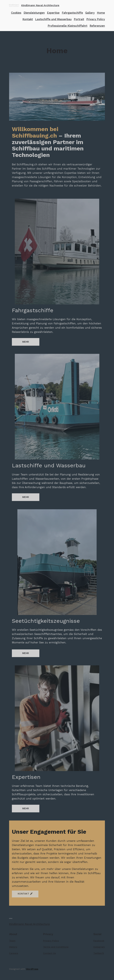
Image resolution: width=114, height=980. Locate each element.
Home (101, 13)
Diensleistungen (34, 13)
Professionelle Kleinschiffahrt (67, 26)
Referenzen (97, 26)
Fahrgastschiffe (72, 13)
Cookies (16, 13)
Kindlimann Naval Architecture (40, 5)
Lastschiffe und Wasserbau (53, 19)
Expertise (53, 13)
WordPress (32, 969)
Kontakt (28, 19)
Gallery (90, 13)
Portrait (79, 19)
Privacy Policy (96, 19)
